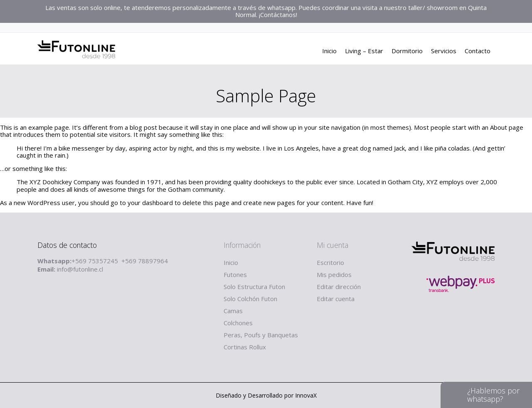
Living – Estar (364, 52)
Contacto (478, 52)
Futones (235, 274)
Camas (233, 311)
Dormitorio (407, 52)
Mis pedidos (334, 274)
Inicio (329, 52)
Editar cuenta (336, 299)
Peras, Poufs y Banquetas (261, 335)
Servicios (444, 52)
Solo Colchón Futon (250, 299)
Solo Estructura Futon (254, 287)
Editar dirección (339, 287)
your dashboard (150, 203)
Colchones (238, 323)
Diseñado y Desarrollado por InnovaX (266, 395)
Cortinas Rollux (245, 347)
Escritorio (330, 262)
